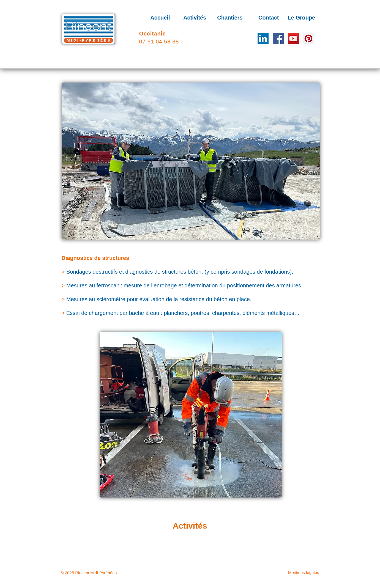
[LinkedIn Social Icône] (263, 39)
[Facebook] (278, 39)
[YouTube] (293, 39)
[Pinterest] (308, 39)
